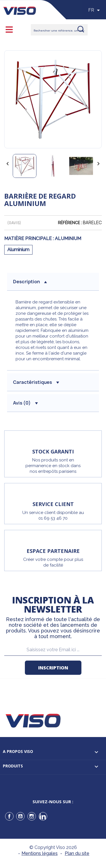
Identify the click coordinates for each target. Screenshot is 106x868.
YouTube (20, 816)
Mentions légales (40, 853)
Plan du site (77, 853)
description (30, 282)
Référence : (70, 223)
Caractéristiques (36, 382)
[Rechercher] (59, 30)
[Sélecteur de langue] (95, 10)
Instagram (32, 816)
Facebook (9, 816)
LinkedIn (43, 816)
